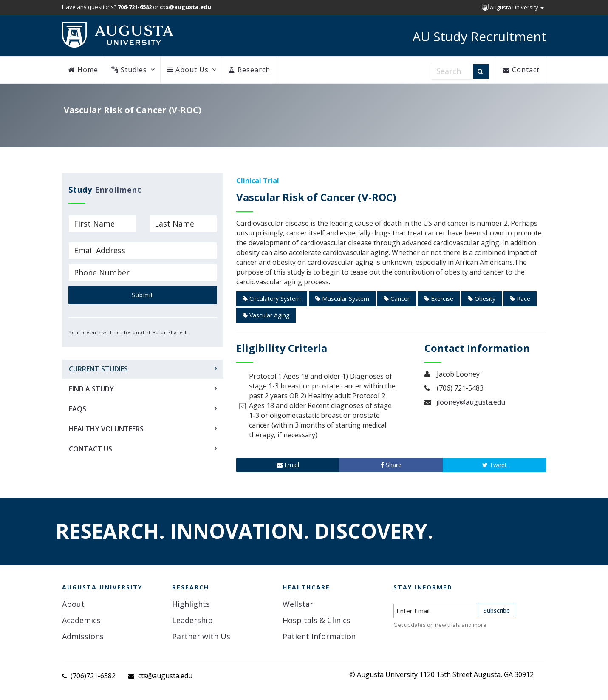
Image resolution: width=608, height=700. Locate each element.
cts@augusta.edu (165, 676)
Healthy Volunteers (106, 429)
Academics (81, 620)
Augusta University (513, 7)
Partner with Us (201, 636)
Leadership (192, 620)
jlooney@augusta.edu (471, 402)
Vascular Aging (266, 315)
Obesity (482, 299)
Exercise (439, 299)
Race (520, 299)
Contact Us (90, 449)
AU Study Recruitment (479, 36)
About (73, 604)
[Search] (481, 71)
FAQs (78, 409)
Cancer (397, 299)
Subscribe (497, 611)
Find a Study (91, 389)
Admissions (83, 636)
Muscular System (342, 299)
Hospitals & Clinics (317, 620)
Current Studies (98, 369)
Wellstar (298, 604)
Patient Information (319, 636)
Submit (143, 295)
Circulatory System (272, 299)
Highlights (191, 604)
